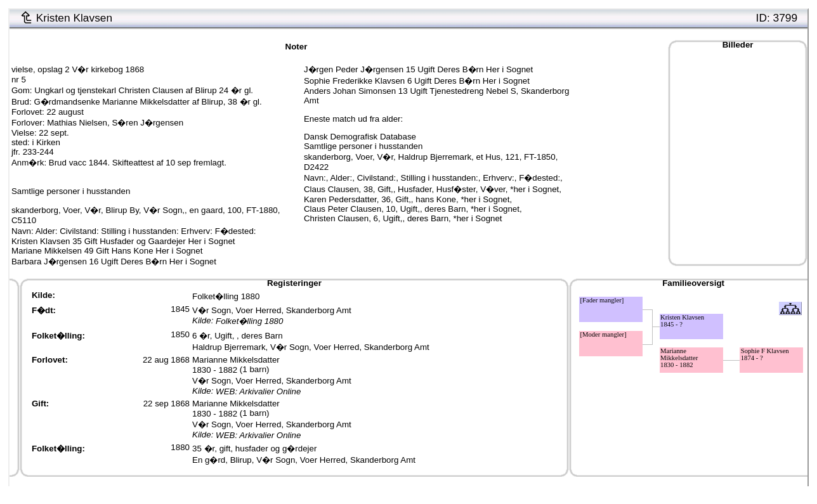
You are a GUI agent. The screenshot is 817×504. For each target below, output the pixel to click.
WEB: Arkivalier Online (258, 391)
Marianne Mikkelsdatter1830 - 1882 (236, 365)
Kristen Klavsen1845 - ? (682, 321)
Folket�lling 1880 (226, 296)
